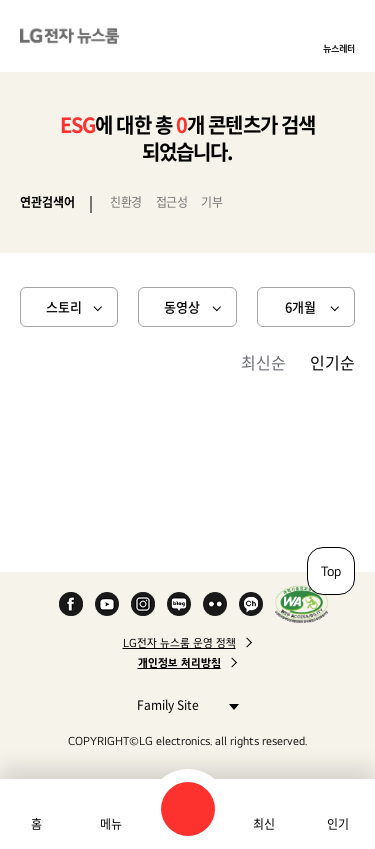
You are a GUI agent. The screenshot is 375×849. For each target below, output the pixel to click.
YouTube (107, 604)
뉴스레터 (339, 48)
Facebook (71, 604)
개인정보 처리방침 (179, 663)
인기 (338, 824)
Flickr (215, 604)
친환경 (126, 202)
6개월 (300, 306)
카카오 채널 (251, 604)
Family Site (182, 704)
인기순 (332, 362)
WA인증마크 (301, 604)
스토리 (64, 306)
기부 (211, 202)
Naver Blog (179, 604)
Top (331, 571)
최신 (264, 824)
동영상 (182, 306)
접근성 (172, 202)
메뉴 (111, 824)
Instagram (143, 604)
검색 (188, 809)
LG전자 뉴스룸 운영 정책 (179, 643)
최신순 (263, 362)
